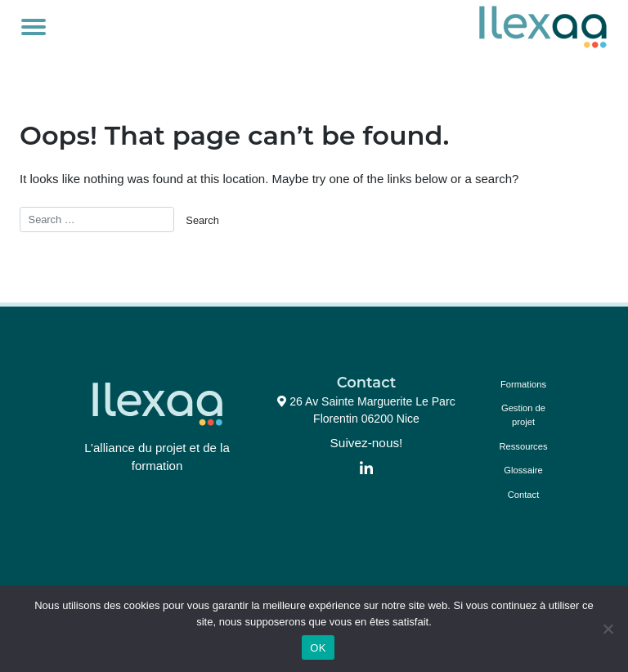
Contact (524, 495)
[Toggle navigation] (34, 27)
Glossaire (523, 470)
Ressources (523, 446)
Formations (523, 384)
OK (318, 648)
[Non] (608, 629)
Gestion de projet (523, 415)
